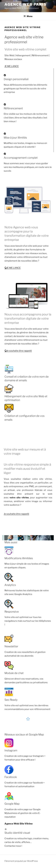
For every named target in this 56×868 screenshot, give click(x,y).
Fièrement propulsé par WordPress (21, 861)
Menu (28, 16)
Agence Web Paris (25, 4)
